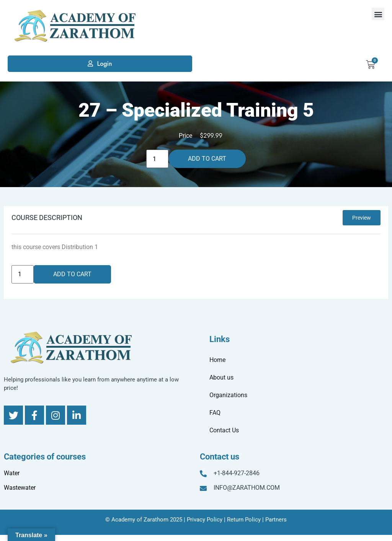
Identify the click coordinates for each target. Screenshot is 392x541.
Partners (276, 520)
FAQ (215, 413)
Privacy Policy (205, 520)
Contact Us (224, 430)
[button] (378, 14)
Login (104, 64)
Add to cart (207, 159)
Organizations (228, 395)
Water (12, 473)
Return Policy (244, 520)
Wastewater (20, 488)
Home (217, 360)
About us (221, 377)
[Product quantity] (157, 159)
